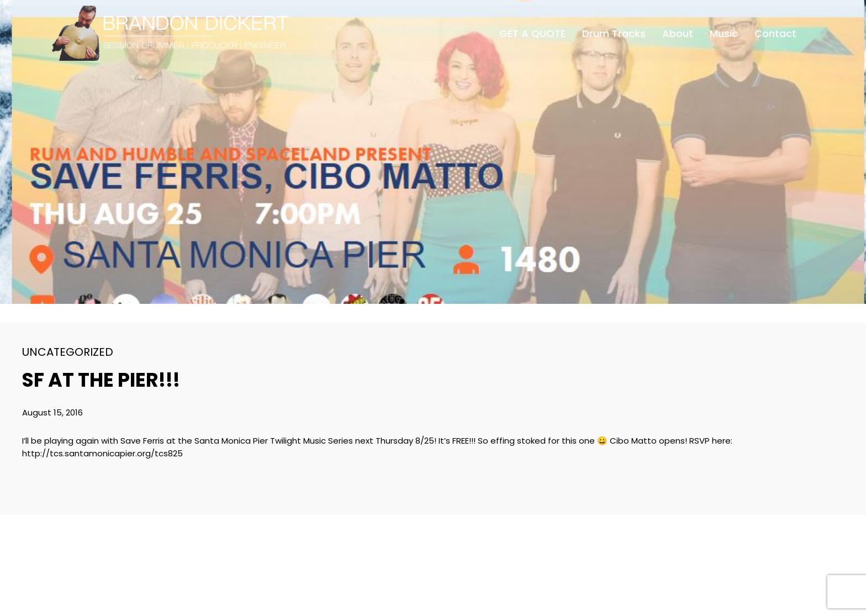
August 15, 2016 (52, 412)
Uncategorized (68, 352)
